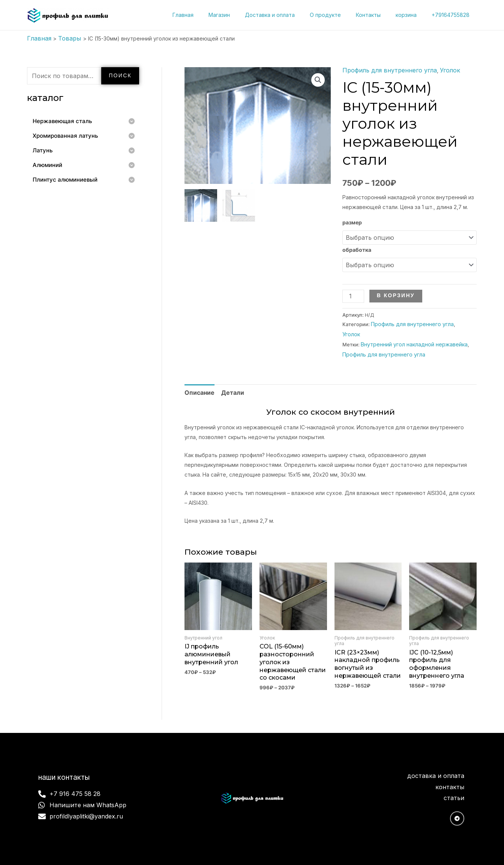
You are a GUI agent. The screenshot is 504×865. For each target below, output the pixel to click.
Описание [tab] (197, 371)
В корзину (393, 289)
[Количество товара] (352, 290)
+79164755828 (453, 15)
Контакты (379, 15)
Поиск (120, 74)
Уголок (436, 69)
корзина (413, 15)
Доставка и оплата (290, 15)
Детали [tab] (227, 371)
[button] (319, 78)
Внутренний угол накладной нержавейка (409, 326)
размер (352, 220)
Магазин (244, 15)
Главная (212, 15)
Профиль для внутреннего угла (383, 69)
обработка (357, 246)
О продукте (341, 15)
